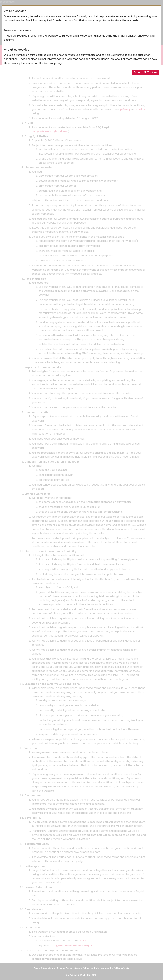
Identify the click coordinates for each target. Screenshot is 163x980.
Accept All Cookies (145, 72)
